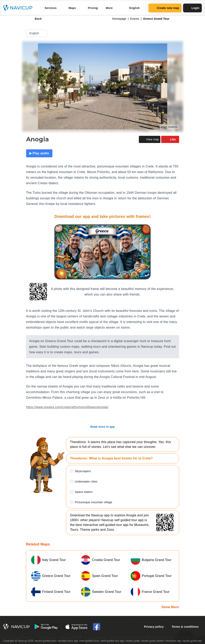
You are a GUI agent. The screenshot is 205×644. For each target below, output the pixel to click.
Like (170, 139)
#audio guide (133, 641)
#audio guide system (153, 641)
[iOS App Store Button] (76, 627)
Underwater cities (86, 482)
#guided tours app (68, 641)
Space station (84, 492)
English (37, 33)
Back (36, 19)
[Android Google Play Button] (46, 627)
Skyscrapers (83, 471)
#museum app (173, 641)
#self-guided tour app (112, 641)
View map (150, 139)
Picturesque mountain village (94, 502)
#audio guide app (192, 641)
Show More (170, 607)
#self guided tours (89, 641)
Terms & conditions (185, 627)
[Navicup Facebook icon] (97, 627)
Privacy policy (154, 627)
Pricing (93, 8)
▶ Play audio (39, 153)
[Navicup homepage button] (19, 8)
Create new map (165, 8)
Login (192, 8)
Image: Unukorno (169, 127)
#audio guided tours (46, 641)
